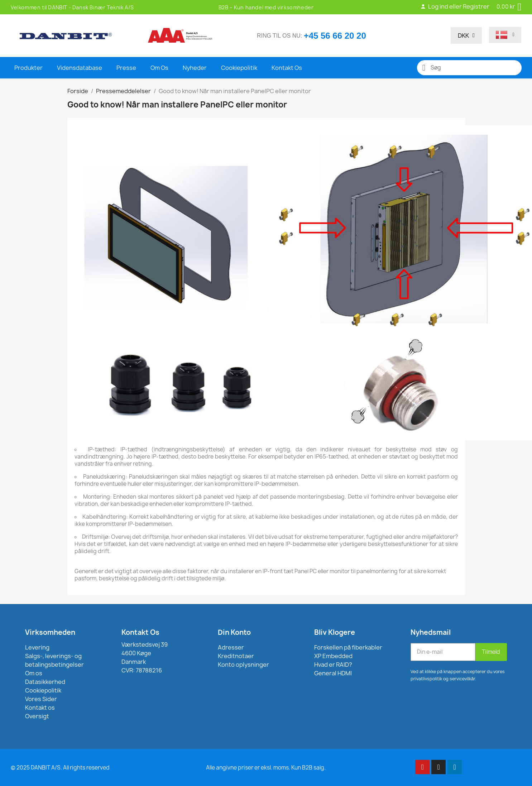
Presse (126, 68)
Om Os (159, 68)
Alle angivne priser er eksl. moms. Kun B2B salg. (266, 768)
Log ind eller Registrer (455, 6)
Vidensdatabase (80, 68)
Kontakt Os (287, 68)
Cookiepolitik (239, 68)
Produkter (28, 68)
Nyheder (195, 68)
